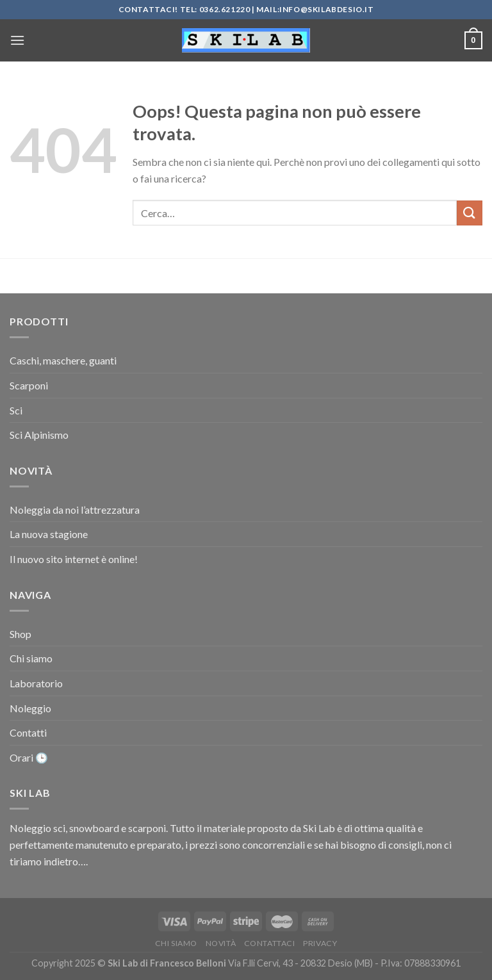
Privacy (320, 943)
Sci (16, 410)
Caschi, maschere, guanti (63, 360)
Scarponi (29, 385)
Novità (221, 943)
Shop (20, 634)
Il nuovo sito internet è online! (74, 559)
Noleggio (30, 708)
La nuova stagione (49, 534)
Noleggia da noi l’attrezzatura (75, 510)
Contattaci (270, 943)
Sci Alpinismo (39, 435)
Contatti (28, 732)
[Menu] (17, 40)
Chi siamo (31, 658)
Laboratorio (36, 683)
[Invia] (470, 213)
